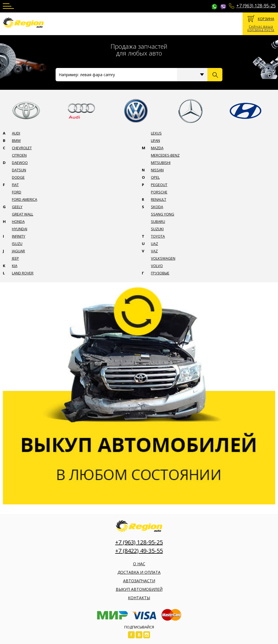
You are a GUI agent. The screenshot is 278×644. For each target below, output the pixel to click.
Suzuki (157, 229)
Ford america (25, 199)
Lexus (156, 133)
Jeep (15, 258)
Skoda (157, 207)
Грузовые (160, 273)
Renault (159, 199)
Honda (18, 221)
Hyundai (20, 229)
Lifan (155, 140)
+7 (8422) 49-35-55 (139, 551)
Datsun (19, 170)
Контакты (139, 598)
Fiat (15, 185)
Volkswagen (163, 258)
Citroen (19, 155)
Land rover (23, 273)
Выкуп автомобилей (139, 589)
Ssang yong (163, 214)
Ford (17, 192)
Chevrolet (22, 148)
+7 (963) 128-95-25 (256, 6)
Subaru (158, 221)
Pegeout (159, 185)
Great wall (23, 214)
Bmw (16, 140)
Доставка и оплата (139, 572)
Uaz (154, 244)
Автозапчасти (139, 581)
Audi (16, 133)
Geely (17, 207)
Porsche (159, 192)
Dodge (18, 177)
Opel (155, 177)
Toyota (158, 236)
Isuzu (17, 244)
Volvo (157, 266)
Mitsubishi (161, 163)
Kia (15, 266)
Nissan (157, 170)
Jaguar (18, 251)
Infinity (19, 236)
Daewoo (20, 163)
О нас (139, 564)
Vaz (154, 251)
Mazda (157, 148)
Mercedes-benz (165, 155)
